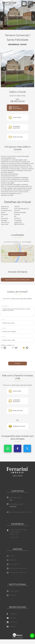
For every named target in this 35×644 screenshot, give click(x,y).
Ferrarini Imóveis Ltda (17, 470)
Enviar (18, 363)
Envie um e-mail (18, 137)
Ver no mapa (14, 537)
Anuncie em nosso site (18, 573)
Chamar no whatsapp (17, 127)
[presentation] (18, 356)
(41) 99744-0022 (19, 506)
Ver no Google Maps (17, 254)
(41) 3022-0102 (19, 499)
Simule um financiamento (17, 108)
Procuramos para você (18, 568)
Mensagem (5, 306)
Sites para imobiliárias (17, 638)
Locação (13, 560)
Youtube (13, 618)
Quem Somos (14, 591)
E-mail (3, 337)
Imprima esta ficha (19, 426)
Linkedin (13, 626)
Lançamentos (15, 564)
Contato (13, 595)
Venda (12, 556)
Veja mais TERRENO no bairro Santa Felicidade (17, 280)
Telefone (3, 328)
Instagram (13, 622)
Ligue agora (17, 117)
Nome (3, 320)
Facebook (18, 448)
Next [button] (33, 16)
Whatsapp (8, 448)
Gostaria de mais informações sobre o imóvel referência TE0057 (17, 312)
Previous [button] (2, 16)
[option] (17, 15)
